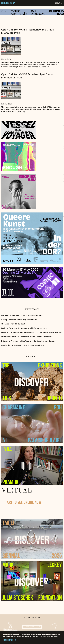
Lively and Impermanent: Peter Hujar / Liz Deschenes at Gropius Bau (32, 332)
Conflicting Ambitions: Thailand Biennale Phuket (23, 345)
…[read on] (45, 67)
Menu (59, 3)
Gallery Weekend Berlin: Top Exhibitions (19, 320)
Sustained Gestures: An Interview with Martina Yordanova (27, 337)
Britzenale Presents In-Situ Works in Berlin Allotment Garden (28, 341)
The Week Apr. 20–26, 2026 (13, 324)
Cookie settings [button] (8, 640)
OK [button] (16, 640)
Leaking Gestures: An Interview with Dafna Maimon (24, 328)
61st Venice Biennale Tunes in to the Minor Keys (22, 315)
